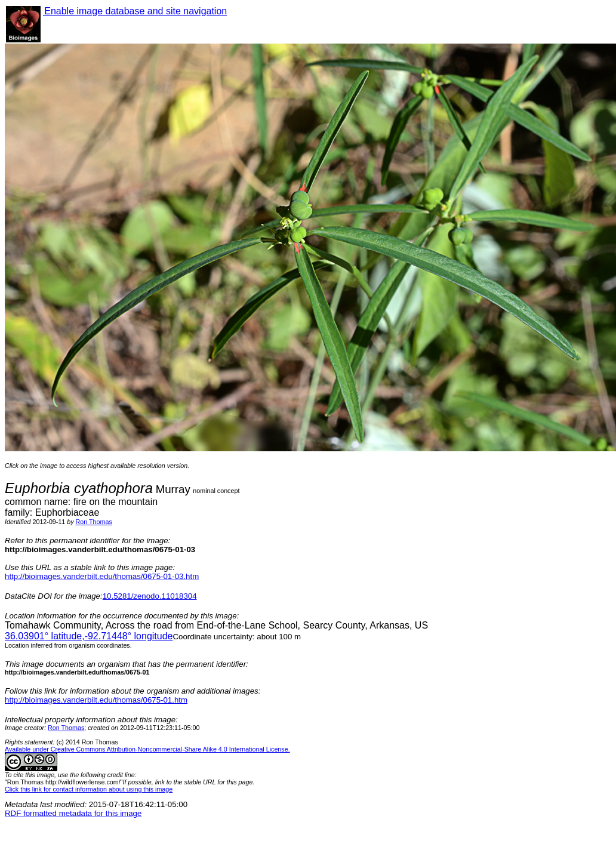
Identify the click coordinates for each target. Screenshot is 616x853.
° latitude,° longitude (89, 636)
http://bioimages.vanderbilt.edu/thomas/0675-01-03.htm (102, 576)
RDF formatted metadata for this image (73, 813)
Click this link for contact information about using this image (89, 789)
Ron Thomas (94, 522)
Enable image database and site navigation (135, 11)
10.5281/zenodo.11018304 (150, 596)
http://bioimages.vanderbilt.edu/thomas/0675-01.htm (96, 700)
